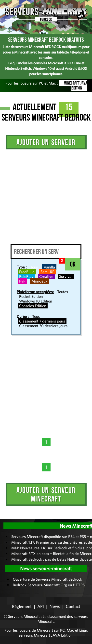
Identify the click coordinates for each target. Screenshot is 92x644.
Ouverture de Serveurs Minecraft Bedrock (47, 579)
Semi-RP (47, 272)
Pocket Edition (31, 296)
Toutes (63, 292)
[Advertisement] (46, 196)
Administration (7, 517)
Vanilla (49, 267)
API (41, 606)
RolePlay (26, 276)
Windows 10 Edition (36, 301)
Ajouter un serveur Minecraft (46, 494)
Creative (46, 276)
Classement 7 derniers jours (42, 321)
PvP (22, 281)
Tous (34, 267)
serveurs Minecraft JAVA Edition (46, 635)
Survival (66, 276)
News (55, 606)
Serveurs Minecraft (24, 616)
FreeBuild (27, 272)
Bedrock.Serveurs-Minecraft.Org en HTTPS (49, 585)
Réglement (22, 606)
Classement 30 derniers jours (43, 326)
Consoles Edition (33, 306)
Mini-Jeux (39, 281)
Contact (73, 606)
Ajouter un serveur (46, 142)
